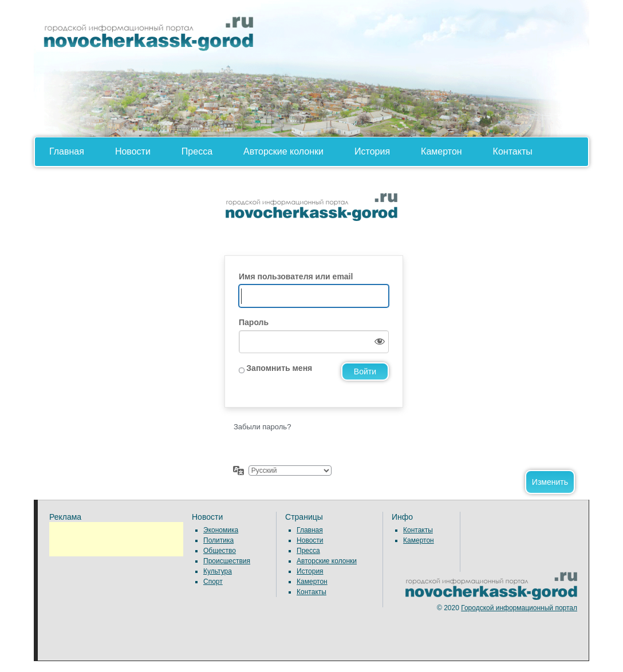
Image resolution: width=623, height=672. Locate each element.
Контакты (513, 151)
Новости (133, 151)
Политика (218, 540)
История (372, 151)
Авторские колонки (283, 151)
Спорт (213, 582)
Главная (67, 151)
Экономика (221, 530)
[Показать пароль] (377, 342)
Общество (220, 551)
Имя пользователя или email (296, 276)
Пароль (254, 322)
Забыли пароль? (262, 427)
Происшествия (227, 561)
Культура (218, 571)
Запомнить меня (279, 368)
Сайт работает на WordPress (311, 217)
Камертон (441, 151)
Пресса (197, 151)
